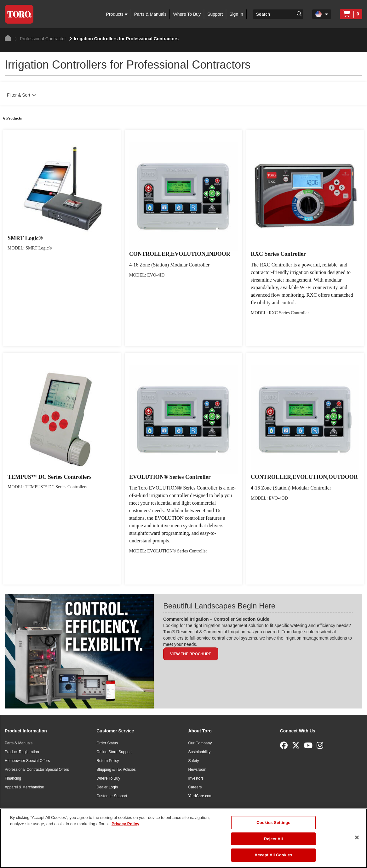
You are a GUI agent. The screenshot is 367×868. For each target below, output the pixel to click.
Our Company (200, 743)
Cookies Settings (273, 823)
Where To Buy (187, 14)
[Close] (357, 837)
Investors (196, 778)
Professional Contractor (40, 39)
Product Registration (22, 752)
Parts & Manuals (150, 14)
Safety (194, 761)
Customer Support (112, 796)
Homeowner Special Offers (27, 761)
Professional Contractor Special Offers (37, 770)
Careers (195, 787)
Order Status (107, 743)
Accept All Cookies (273, 855)
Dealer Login (107, 787)
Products (117, 14)
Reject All (273, 839)
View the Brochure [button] (191, 654)
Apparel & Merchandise (24, 787)
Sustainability (200, 752)
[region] (183, 838)
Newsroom (197, 770)
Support (215, 14)
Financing (13, 778)
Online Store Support (114, 752)
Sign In (236, 14)
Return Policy (108, 761)
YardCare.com (200, 796)
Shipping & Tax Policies (116, 770)
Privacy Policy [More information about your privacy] (125, 824)
